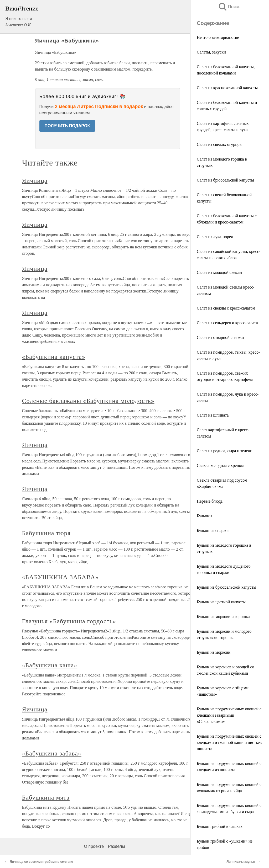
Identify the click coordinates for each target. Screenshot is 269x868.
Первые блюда (210, 501)
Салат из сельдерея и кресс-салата (227, 323)
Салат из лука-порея (215, 237)
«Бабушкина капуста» (54, 357)
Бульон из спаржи (213, 531)
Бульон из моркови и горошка (223, 617)
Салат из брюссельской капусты (225, 180)
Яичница (35, 180)
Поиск (229, 7)
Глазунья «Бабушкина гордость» (69, 621)
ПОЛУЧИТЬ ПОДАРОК (67, 126)
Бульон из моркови (214, 652)
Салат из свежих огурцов (219, 144)
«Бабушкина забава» (52, 753)
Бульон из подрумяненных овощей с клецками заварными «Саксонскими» (229, 715)
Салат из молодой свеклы (219, 272)
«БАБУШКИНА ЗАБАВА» (60, 577)
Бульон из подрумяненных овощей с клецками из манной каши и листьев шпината (229, 742)
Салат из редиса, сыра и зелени (225, 451)
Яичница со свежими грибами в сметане (41, 862)
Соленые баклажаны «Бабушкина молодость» (88, 401)
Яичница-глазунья (241, 862)
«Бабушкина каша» (50, 665)
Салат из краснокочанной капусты (227, 88)
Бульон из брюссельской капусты (226, 587)
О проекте (94, 846)
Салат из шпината (213, 415)
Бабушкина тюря (46, 533)
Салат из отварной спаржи (220, 337)
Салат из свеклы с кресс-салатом (226, 308)
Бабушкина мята (46, 797)
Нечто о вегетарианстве (218, 37)
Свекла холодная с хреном (220, 465)
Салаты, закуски (211, 52)
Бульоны (205, 516)
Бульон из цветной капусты (221, 602)
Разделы (116, 846)
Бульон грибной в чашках (220, 826)
